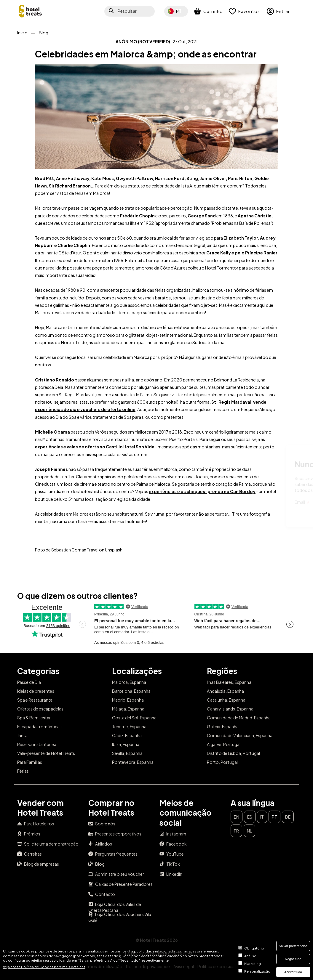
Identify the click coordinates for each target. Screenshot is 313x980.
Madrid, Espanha (128, 700)
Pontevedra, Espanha (133, 762)
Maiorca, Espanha (129, 682)
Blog (44, 33)
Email (155, 502)
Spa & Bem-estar (34, 718)
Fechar (286, 453)
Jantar (23, 735)
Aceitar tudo (293, 972)
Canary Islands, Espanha (230, 709)
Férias (23, 771)
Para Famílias (30, 762)
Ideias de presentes (36, 691)
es (250, 817)
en (237, 817)
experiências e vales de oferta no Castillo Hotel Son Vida (95, 447)
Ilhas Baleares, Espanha (229, 682)
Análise (250, 956)
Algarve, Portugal (224, 744)
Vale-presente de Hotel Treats (46, 753)
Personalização (257, 971)
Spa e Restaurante (35, 700)
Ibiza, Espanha (126, 744)
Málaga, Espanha (128, 709)
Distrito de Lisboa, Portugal (233, 753)
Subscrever (276, 512)
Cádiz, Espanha (127, 735)
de (288, 817)
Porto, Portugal (222, 762)
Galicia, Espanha (223, 726)
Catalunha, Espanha (226, 700)
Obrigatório (254, 948)
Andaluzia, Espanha (225, 691)
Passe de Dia (29, 682)
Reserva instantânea (37, 744)
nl (249, 831)
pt (274, 817)
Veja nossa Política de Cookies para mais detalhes (44, 967)
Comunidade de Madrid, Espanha (239, 718)
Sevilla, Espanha (127, 753)
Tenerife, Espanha (129, 726)
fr (236, 831)
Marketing (253, 963)
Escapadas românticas (39, 726)
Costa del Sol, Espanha (134, 718)
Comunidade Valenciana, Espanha (240, 735)
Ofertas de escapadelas (40, 709)
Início (22, 33)
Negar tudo (293, 959)
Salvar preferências (293, 946)
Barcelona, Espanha (131, 691)
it (262, 817)
